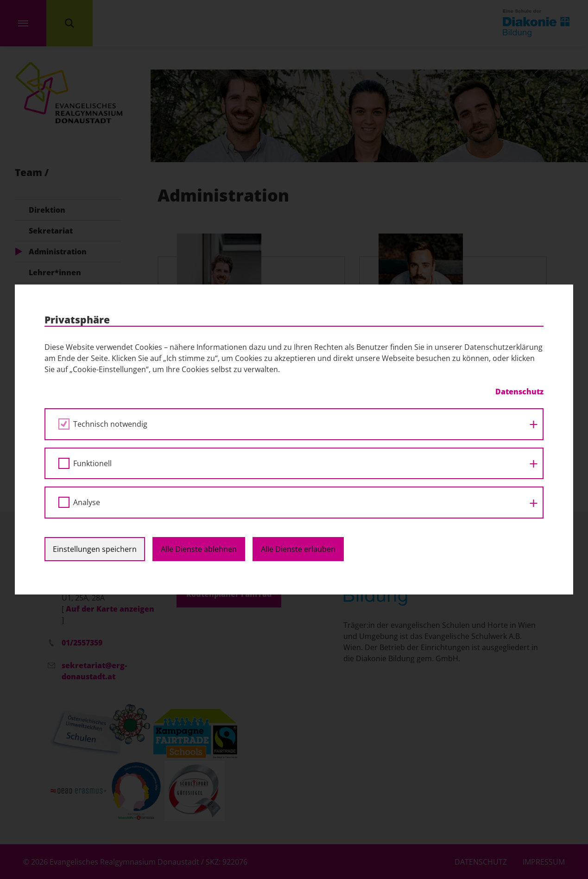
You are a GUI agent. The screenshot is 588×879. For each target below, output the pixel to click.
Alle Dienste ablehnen (199, 549)
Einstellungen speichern (95, 549)
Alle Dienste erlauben (298, 549)
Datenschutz (519, 392)
